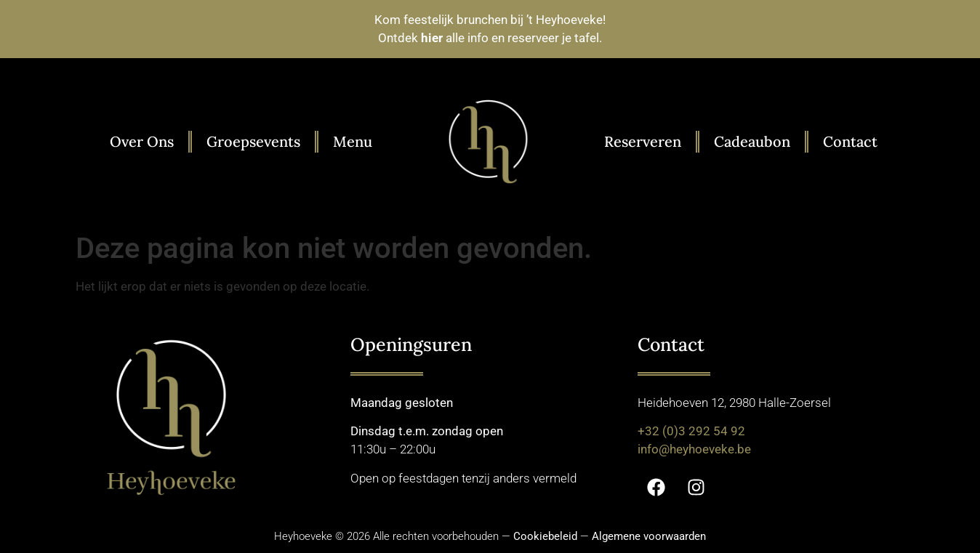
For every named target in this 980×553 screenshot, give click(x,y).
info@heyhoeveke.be (694, 449)
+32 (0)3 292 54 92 (691, 431)
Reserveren (643, 141)
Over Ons (142, 141)
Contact (850, 141)
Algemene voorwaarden (649, 536)
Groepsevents (253, 141)
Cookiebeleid (545, 536)
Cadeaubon (752, 141)
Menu (353, 141)
